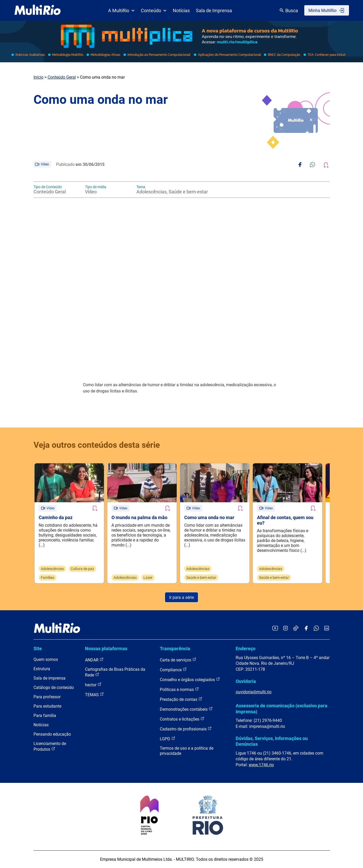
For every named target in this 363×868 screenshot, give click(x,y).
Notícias (181, 11)
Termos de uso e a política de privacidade (187, 751)
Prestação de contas (181, 699)
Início (38, 77)
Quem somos (46, 659)
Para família (45, 716)
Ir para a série (181, 597)
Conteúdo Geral (62, 77)
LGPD (168, 739)
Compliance (173, 670)
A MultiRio (121, 11)
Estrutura (42, 669)
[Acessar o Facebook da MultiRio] (306, 629)
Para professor (47, 697)
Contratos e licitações (182, 719)
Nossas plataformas (106, 649)
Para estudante (47, 706)
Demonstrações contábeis (186, 709)
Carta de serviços (178, 660)
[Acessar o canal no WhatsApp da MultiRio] (316, 629)
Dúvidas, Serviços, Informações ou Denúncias (272, 741)
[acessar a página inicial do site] (38, 10)
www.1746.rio (261, 765)
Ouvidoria (246, 681)
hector (93, 685)
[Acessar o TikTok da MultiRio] (296, 629)
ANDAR (94, 660)
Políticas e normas (179, 689)
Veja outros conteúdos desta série (97, 445)
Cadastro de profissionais (186, 729)
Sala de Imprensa (214, 11)
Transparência (175, 649)
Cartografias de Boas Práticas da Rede (115, 672)
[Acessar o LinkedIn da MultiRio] (327, 629)
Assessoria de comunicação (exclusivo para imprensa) (282, 708)
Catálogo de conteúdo (54, 687)
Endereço (246, 649)
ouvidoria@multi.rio (254, 692)
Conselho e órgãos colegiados (190, 679)
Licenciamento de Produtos (50, 746)
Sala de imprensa (49, 678)
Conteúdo (154, 11)
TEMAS (94, 694)
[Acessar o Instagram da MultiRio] (285, 629)
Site (38, 649)
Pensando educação (52, 734)
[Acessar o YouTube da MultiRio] (275, 629)
